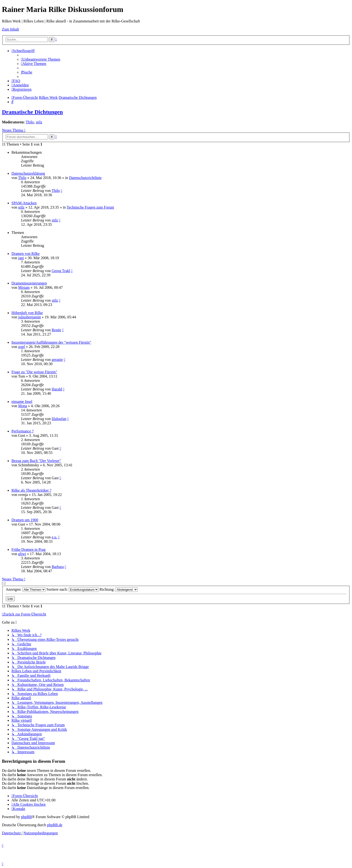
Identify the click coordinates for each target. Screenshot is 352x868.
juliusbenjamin (29, 317)
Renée (56, 330)
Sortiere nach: (73, 589)
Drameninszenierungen (29, 283)
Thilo (30, 122)
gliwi (22, 554)
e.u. (54, 537)
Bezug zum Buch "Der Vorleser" (36, 461)
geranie (57, 360)
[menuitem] (41, 59)
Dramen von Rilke (26, 254)
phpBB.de (55, 825)
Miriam (24, 287)
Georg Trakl (61, 271)
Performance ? (23, 431)
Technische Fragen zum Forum (90, 207)
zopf (21, 347)
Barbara (58, 567)
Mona (23, 406)
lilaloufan (59, 419)
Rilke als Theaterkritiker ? (31, 490)
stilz (39, 122)
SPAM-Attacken (24, 203)
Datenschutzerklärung (28, 173)
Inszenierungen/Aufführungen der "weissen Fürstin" (51, 342)
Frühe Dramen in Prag (29, 550)
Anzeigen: (26, 589)
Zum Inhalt (11, 29)
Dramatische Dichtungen (32, 112)
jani (21, 258)
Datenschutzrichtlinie (85, 178)
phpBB (26, 817)
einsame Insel (22, 402)
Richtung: (119, 589)
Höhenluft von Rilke (27, 313)
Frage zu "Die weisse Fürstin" (34, 372)
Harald (57, 389)
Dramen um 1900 (25, 520)
